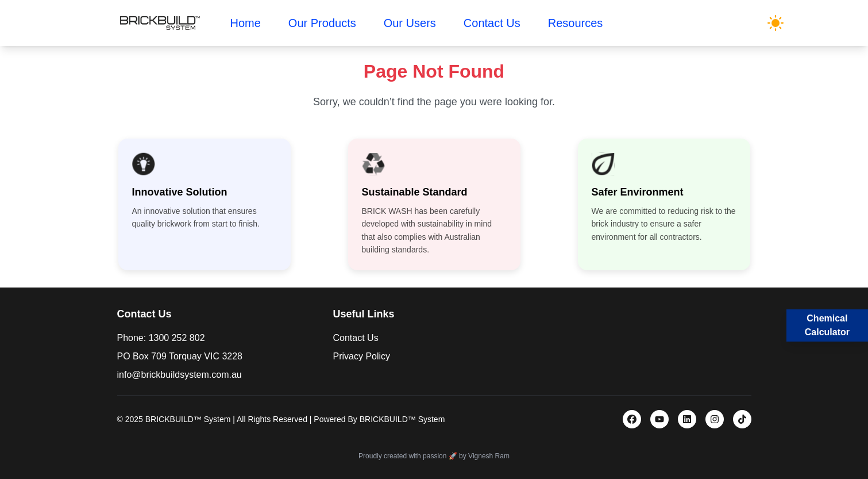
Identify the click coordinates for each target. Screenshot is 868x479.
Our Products (322, 23)
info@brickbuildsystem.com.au (180, 375)
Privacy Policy (362, 356)
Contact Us (492, 23)
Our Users (410, 23)
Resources (576, 23)
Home (246, 23)
